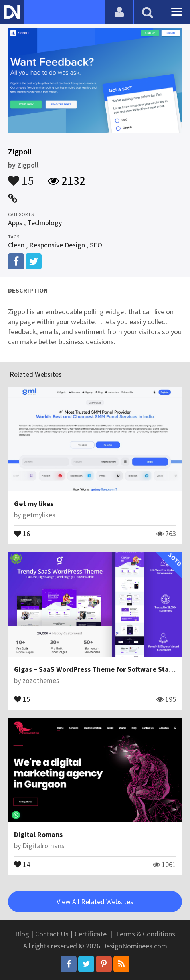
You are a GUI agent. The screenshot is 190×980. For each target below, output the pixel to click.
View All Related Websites (95, 902)
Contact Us (52, 934)
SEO (96, 245)
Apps (15, 223)
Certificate (91, 934)
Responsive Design (57, 245)
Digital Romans (38, 834)
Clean (16, 245)
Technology (45, 223)
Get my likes (34, 504)
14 (22, 864)
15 (21, 177)
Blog (22, 934)
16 (22, 533)
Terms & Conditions (145, 934)
